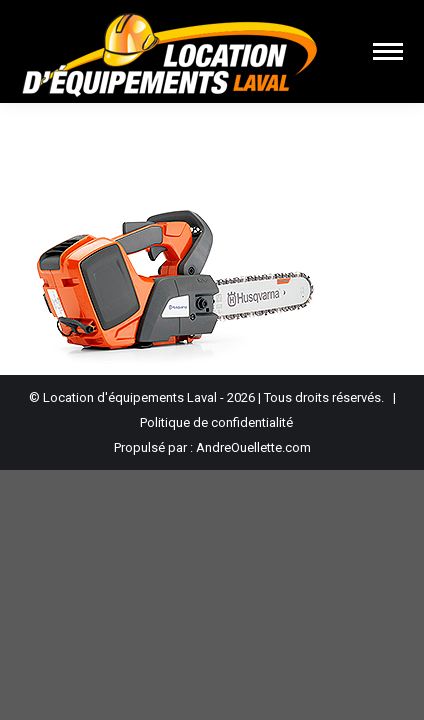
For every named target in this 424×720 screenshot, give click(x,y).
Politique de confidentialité (216, 422)
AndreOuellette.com (253, 447)
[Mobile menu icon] (388, 51)
